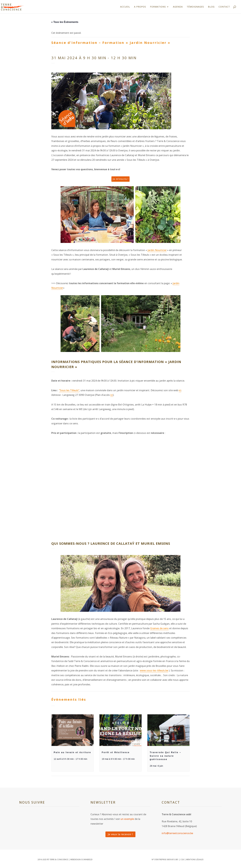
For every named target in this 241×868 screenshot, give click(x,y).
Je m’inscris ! (120, 179)
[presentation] (73, 730)
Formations (158, 7)
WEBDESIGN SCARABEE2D (81, 859)
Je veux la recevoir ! (120, 834)
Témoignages (195, 7)
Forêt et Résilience (116, 752)
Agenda (178, 7)
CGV (182, 859)
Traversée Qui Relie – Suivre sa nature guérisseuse (165, 756)
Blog (211, 7)
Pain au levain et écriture (72, 752)
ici (180, 390)
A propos (140, 7)
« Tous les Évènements (65, 22)
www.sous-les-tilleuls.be (154, 670)
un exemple (127, 819)
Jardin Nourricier (157, 250)
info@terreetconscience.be (177, 833)
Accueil (125, 7)
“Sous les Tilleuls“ (69, 390)
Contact (224, 7)
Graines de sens (159, 628)
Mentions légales (195, 859)
